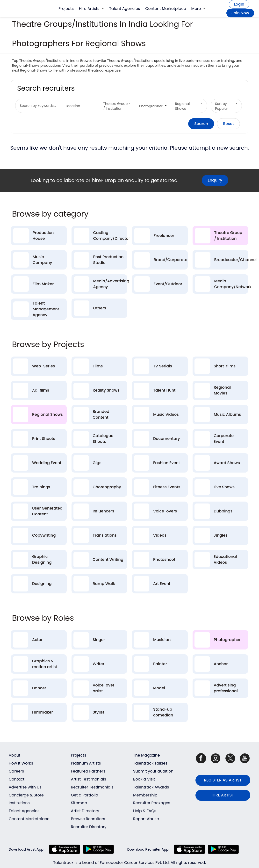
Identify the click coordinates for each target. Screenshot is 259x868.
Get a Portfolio (85, 795)
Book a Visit (144, 779)
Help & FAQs (145, 811)
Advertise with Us (25, 787)
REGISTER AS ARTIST (223, 780)
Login (239, 4)
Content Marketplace (166, 9)
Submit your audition (153, 771)
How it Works (21, 763)
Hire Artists (91, 9)
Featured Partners (88, 771)
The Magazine (147, 755)
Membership (145, 795)
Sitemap (79, 803)
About (14, 755)
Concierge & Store (26, 795)
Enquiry (215, 180)
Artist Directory (85, 811)
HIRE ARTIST (223, 795)
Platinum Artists (86, 763)
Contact (17, 779)
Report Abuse (146, 819)
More (198, 9)
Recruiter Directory (89, 827)
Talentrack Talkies (150, 763)
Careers (16, 771)
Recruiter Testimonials (92, 787)
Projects (66, 9)
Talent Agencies (125, 9)
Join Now (240, 13)
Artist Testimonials (89, 779)
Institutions (19, 803)
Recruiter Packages (152, 803)
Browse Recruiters (88, 819)
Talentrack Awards (151, 787)
